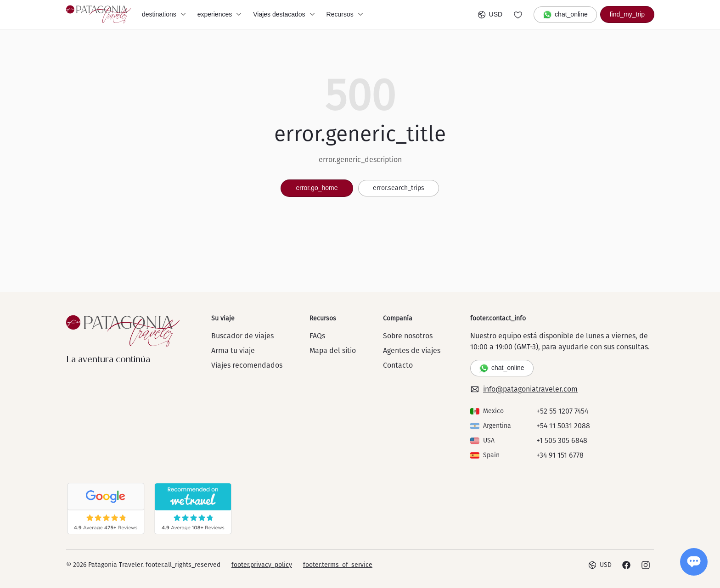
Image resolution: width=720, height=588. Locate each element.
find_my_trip (627, 14)
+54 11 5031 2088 (563, 426)
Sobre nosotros (408, 336)
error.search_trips (399, 188)
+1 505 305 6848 (562, 440)
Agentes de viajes (412, 350)
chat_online (565, 15)
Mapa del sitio (333, 350)
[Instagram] (646, 565)
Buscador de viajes (242, 336)
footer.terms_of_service (338, 565)
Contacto (398, 365)
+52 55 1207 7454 (562, 411)
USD (490, 15)
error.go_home (317, 188)
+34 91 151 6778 (560, 455)
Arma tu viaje (233, 350)
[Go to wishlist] (518, 15)
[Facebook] (626, 565)
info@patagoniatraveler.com (524, 389)
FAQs (317, 336)
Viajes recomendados (247, 365)
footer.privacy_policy (262, 565)
